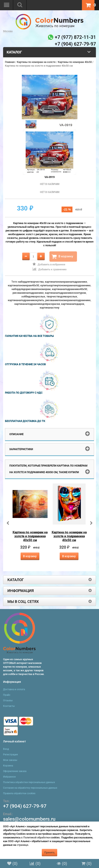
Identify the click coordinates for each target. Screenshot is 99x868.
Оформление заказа (15, 771)
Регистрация (10, 755)
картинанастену (49, 308)
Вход (6, 749)
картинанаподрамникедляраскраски (37, 304)
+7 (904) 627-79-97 (25, 806)
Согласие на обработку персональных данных (30, 788)
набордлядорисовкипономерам (31, 289)
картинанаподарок (73, 304)
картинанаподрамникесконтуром (65, 293)
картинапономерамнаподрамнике (66, 282)
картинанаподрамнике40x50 (69, 289)
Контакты (9, 706)
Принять (49, 852)
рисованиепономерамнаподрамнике (68, 300)
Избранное (9, 777)
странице (22, 845)
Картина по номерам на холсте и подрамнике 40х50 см (30, 536)
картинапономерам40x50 (23, 285)
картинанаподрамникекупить (26, 300)
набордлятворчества (31, 282)
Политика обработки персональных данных (29, 782)
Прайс (7, 695)
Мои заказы (10, 760)
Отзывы (8, 700)
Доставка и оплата (14, 689)
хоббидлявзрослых (33, 296)
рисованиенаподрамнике (28, 293)
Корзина (8, 766)
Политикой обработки (37, 837)
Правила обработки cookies (19, 793)
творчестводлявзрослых (62, 296)
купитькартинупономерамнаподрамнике (65, 285)
